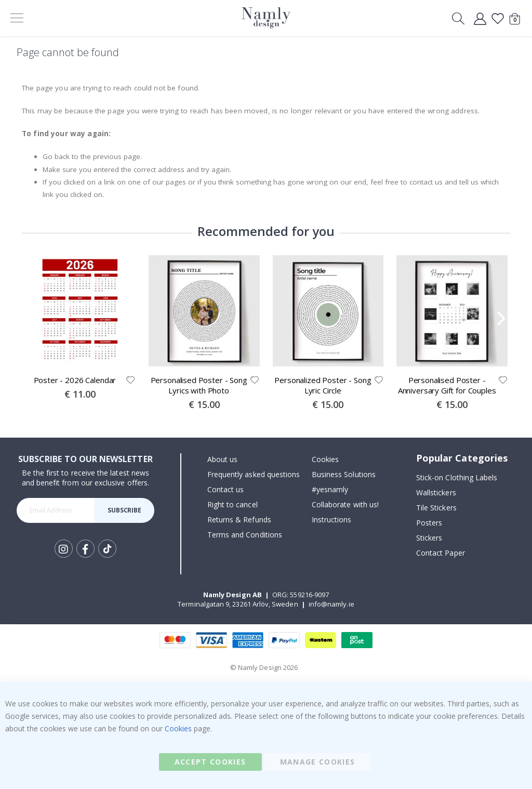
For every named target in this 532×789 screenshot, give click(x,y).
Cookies (325, 460)
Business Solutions (344, 475)
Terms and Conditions (245, 535)
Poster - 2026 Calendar (75, 380)
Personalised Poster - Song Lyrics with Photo (199, 385)
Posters (429, 523)
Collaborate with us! (345, 505)
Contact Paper (441, 553)
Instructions (332, 520)
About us (223, 460)
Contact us (226, 490)
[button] (130, 380)
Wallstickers (436, 493)
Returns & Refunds (239, 520)
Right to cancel (232, 505)
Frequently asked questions (254, 475)
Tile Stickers (436, 508)
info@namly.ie (331, 604)
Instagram (64, 549)
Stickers (429, 538)
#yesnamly (330, 490)
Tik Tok (107, 549)
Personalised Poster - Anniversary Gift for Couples (447, 385)
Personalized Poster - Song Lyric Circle (323, 385)
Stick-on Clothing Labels (457, 478)
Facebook (85, 549)
